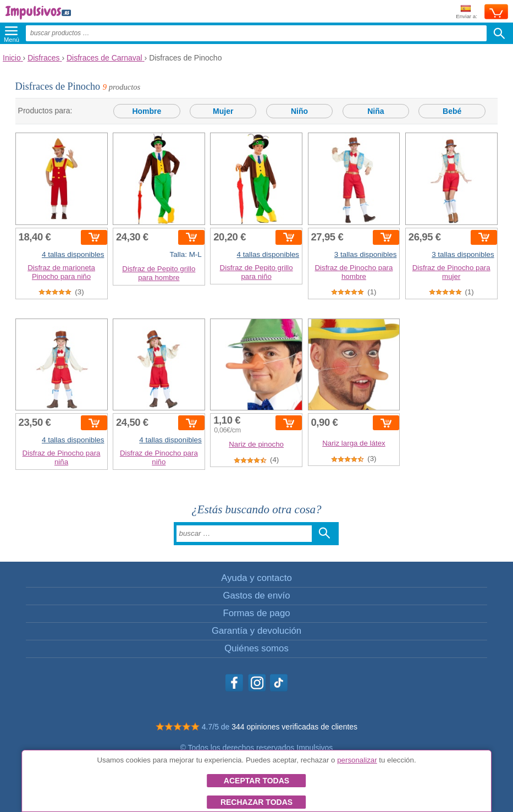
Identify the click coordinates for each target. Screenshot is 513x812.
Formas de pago (256, 613)
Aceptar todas (256, 781)
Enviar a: (467, 12)
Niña (376, 111)
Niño (299, 111)
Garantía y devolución (256, 631)
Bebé (452, 111)
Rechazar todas (256, 802)
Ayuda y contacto (256, 578)
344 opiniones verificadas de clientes (294, 727)
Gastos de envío (256, 596)
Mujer (223, 111)
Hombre (147, 111)
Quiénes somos (256, 648)
